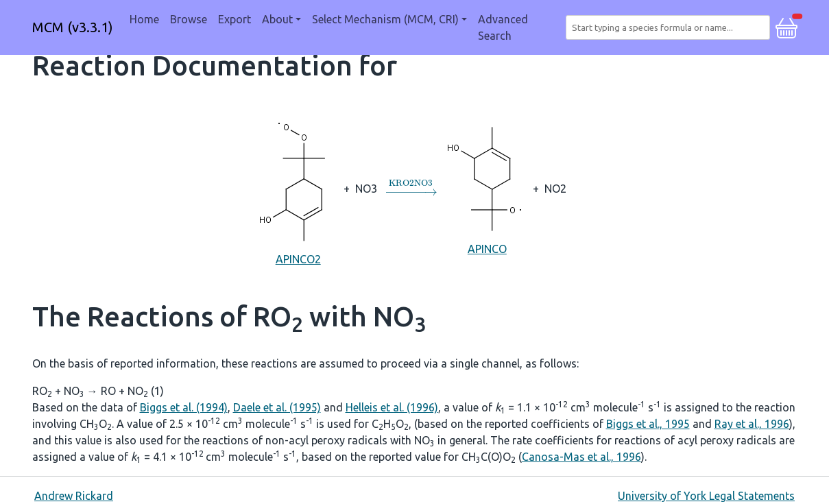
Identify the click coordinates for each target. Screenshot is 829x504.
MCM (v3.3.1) (73, 27)
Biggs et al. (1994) (184, 407)
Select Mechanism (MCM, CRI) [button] (385, 19)
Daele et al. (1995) (277, 407)
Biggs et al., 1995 (648, 424)
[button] (786, 26)
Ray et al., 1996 (752, 424)
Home (144, 19)
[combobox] (670, 27)
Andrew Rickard (74, 496)
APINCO (487, 188)
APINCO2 (298, 188)
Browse (189, 19)
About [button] (277, 19)
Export (235, 19)
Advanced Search (503, 27)
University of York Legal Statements (706, 496)
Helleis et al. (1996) (392, 407)
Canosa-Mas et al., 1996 (581, 457)
